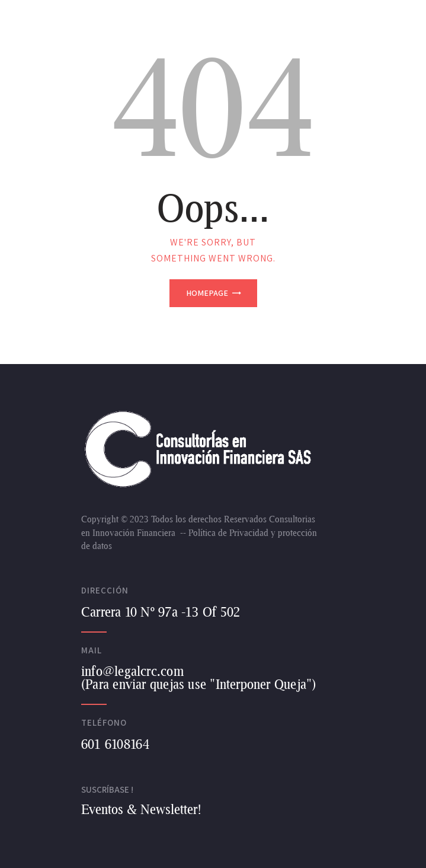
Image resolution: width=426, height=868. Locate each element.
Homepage (207, 293)
